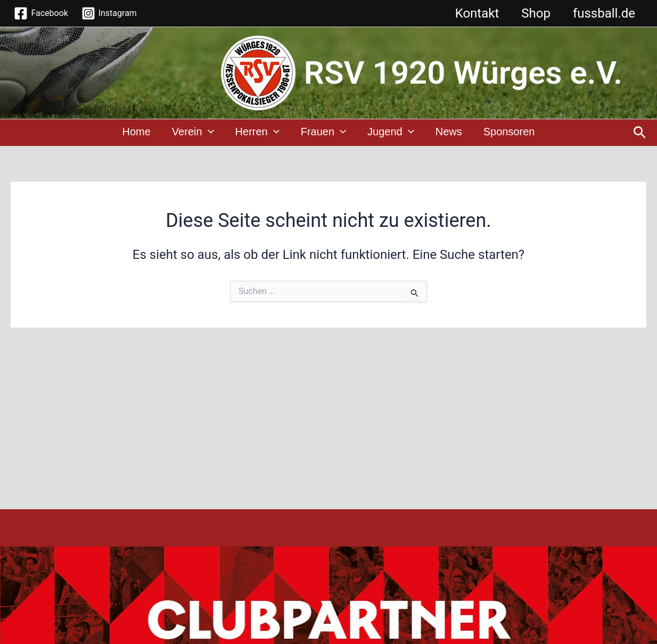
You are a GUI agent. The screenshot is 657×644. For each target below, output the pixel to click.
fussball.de (602, 13)
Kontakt (469, 13)
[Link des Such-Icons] (640, 133)
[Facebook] (41, 13)
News (449, 133)
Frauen (323, 133)
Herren (257, 133)
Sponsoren (509, 133)
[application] (208, 133)
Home (137, 133)
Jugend (391, 133)
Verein (193, 133)
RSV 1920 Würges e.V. (463, 73)
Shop (531, 13)
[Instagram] (109, 13)
